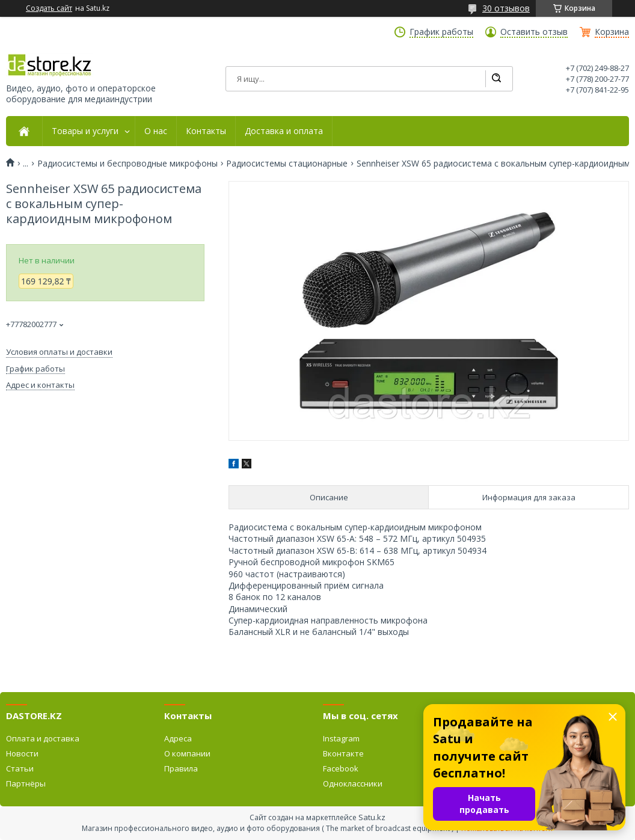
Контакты (206, 131)
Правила (181, 768)
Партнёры (26, 783)
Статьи (20, 768)
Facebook (341, 768)
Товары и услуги (85, 131)
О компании (187, 753)
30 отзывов (506, 8)
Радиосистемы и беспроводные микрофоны (127, 164)
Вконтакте (343, 753)
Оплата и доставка (43, 738)
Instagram (341, 738)
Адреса (178, 738)
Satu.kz (372, 817)
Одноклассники (353, 783)
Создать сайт (49, 8)
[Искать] (496, 79)
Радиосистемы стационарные (287, 164)
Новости (22, 753)
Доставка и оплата (284, 131)
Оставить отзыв (534, 32)
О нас (156, 131)
